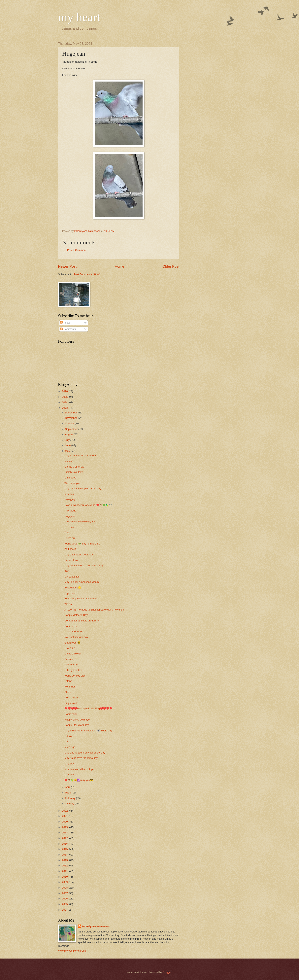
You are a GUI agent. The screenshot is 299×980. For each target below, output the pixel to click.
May (68, 451)
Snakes (69, 659)
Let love (69, 736)
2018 (65, 833)
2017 (65, 838)
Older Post (171, 266)
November (71, 418)
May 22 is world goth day (79, 555)
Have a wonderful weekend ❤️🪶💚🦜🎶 (88, 505)
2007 (65, 893)
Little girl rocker (73, 670)
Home (119, 266)
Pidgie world (71, 703)
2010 (65, 877)
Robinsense (71, 626)
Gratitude (70, 648)
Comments (68, 329)
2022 (65, 811)
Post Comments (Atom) (87, 274)
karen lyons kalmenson (96, 926)
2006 (65, 899)
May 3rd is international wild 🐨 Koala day (88, 731)
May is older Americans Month (82, 582)
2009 (65, 882)
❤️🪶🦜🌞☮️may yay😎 (79, 780)
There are (70, 538)
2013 (65, 860)
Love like (69, 527)
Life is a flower (73, 654)
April (68, 787)
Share (68, 692)
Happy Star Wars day (77, 725)
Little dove (70, 478)
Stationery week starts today (81, 598)
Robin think (71, 714)
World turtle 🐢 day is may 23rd (82, 544)
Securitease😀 (73, 588)
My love (69, 461)
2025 (65, 397)
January (70, 804)
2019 (65, 827)
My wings (70, 747)
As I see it (70, 549)
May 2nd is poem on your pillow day (85, 753)
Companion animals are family (82, 621)
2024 (65, 402)
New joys (70, 500)
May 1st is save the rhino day (81, 758)
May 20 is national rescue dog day (84, 565)
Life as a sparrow (74, 467)
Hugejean (70, 516)
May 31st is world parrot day (80, 455)
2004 (65, 910)
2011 (65, 871)
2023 (65, 408)
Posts (65, 323)
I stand (68, 681)
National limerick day (76, 637)
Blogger (167, 972)
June (68, 445)
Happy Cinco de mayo (77, 720)
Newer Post (67, 266)
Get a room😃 (72, 643)
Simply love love (74, 472)
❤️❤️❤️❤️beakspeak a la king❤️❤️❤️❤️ (88, 708)
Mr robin (69, 494)
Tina (67, 532)
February (70, 798)
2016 (65, 844)
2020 (65, 822)
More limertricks (73, 631)
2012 (65, 866)
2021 (65, 816)
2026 (65, 391)
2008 (65, 888)
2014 (65, 855)
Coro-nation (71, 698)
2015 (65, 849)
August (69, 434)
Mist (67, 741)
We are (68, 604)
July (68, 440)
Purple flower (72, 560)
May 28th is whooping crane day (83, 489)
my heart (79, 17)
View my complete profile (72, 951)
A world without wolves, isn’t (80, 522)
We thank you (72, 483)
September (72, 429)
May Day (69, 764)
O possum (70, 593)
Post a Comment (77, 250)
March (69, 793)
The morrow (71, 665)
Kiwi (67, 571)
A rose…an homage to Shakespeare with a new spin (94, 610)
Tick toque (70, 511)
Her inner (70, 687)
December (71, 413)
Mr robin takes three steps (79, 769)
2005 (65, 904)
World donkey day (75, 676)
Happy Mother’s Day (76, 615)
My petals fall (72, 577)
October (70, 423)
